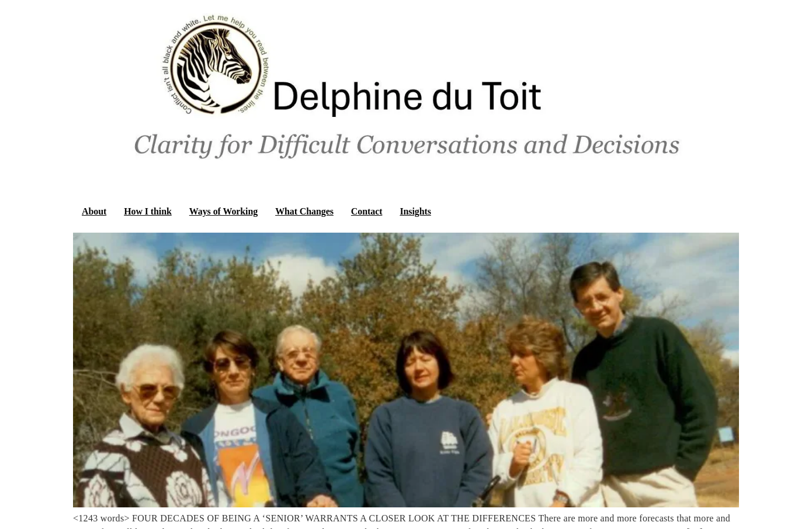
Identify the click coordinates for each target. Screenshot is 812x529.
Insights (415, 211)
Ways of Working (223, 211)
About (94, 211)
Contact (367, 211)
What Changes (304, 211)
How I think (148, 211)
